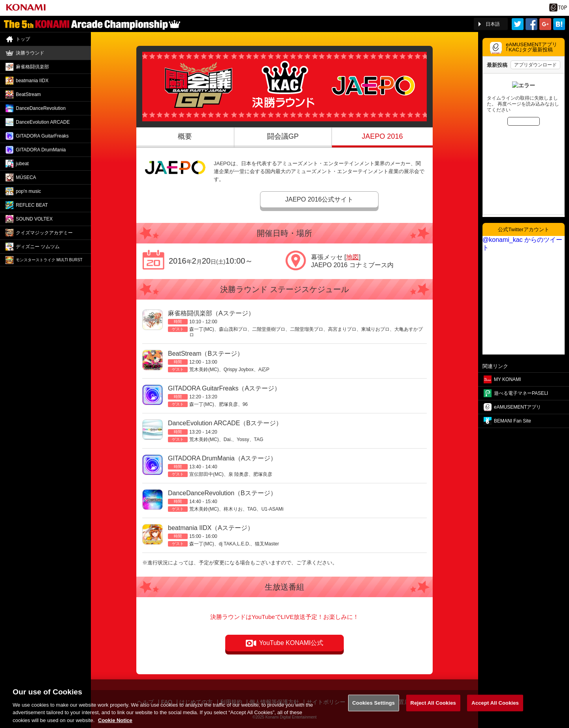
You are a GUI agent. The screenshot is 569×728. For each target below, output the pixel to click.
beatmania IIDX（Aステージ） (211, 528)
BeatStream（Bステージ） (206, 354)
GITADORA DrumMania (41, 150)
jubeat (22, 164)
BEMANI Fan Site (512, 421)
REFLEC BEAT (32, 205)
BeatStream (28, 94)
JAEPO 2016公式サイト (319, 199)
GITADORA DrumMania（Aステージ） (222, 458)
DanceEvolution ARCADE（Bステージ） (225, 423)
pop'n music (28, 191)
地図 (352, 257)
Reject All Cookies (433, 707)
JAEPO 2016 (382, 136)
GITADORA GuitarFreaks (42, 136)
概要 (185, 136)
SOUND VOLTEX (34, 219)
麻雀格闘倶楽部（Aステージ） (211, 313)
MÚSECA (26, 177)
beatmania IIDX (32, 81)
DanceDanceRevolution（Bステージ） (222, 493)
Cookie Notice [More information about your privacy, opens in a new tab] (115, 724)
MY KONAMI (507, 379)
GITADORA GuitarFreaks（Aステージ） (224, 388)
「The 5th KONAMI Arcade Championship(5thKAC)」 (92, 24)
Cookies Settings (374, 707)
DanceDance (41, 108)
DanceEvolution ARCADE (43, 122)
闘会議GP (283, 136)
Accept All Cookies (495, 707)
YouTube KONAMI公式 (291, 643)
